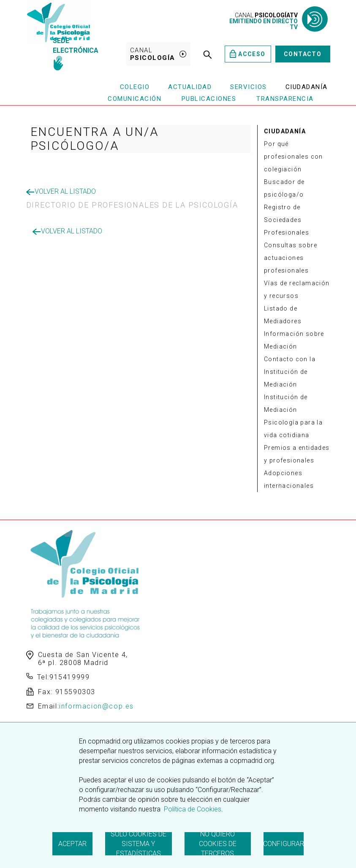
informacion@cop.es (96, 706)
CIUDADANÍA (285, 131)
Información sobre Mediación (294, 340)
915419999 (69, 677)
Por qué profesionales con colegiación (293, 157)
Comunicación (135, 99)
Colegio (135, 87)
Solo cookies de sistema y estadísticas (139, 844)
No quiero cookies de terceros (218, 844)
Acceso (248, 54)
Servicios (249, 87)
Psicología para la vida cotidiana (293, 429)
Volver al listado (61, 191)
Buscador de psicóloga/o (284, 188)
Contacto (303, 54)
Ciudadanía (307, 87)
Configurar (284, 844)
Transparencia (285, 99)
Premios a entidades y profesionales (297, 454)
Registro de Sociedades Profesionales (287, 220)
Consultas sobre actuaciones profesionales (291, 258)
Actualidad (190, 87)
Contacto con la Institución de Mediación (290, 372)
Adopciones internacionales (289, 479)
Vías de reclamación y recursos (297, 289)
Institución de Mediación (286, 403)
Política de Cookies (192, 809)
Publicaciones (209, 99)
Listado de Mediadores (283, 315)
